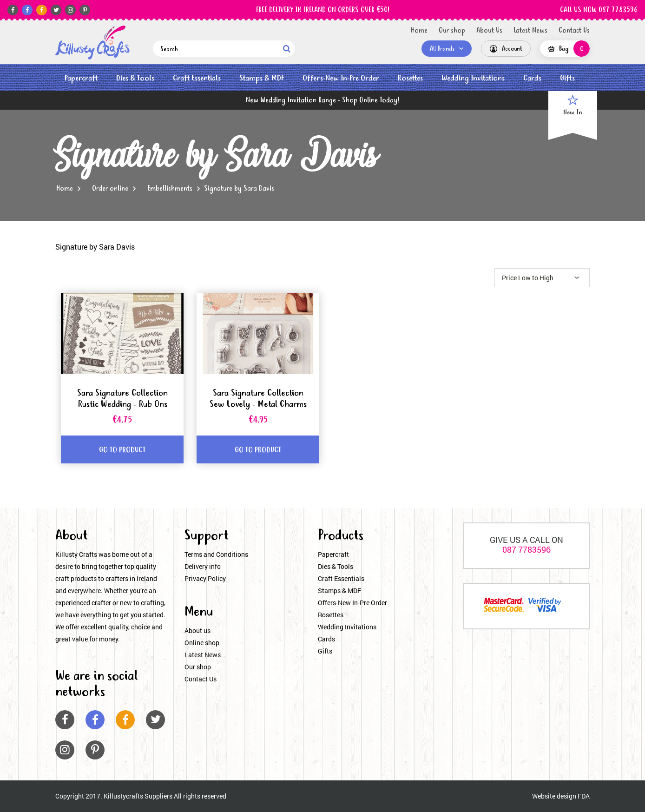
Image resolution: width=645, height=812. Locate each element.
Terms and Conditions (216, 554)
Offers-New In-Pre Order (341, 78)
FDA (584, 796)
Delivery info (203, 566)
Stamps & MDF (262, 78)
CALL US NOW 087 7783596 (599, 10)
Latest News (530, 31)
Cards (532, 78)
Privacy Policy (205, 578)
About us (197, 630)
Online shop (202, 643)
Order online (110, 189)
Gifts (567, 78)
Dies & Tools (135, 78)
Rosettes (410, 78)
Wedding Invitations (473, 78)
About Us (489, 31)
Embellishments (170, 189)
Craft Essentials (197, 78)
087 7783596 (527, 549)
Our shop (452, 31)
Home (419, 31)
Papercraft (81, 78)
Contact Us (574, 31)
